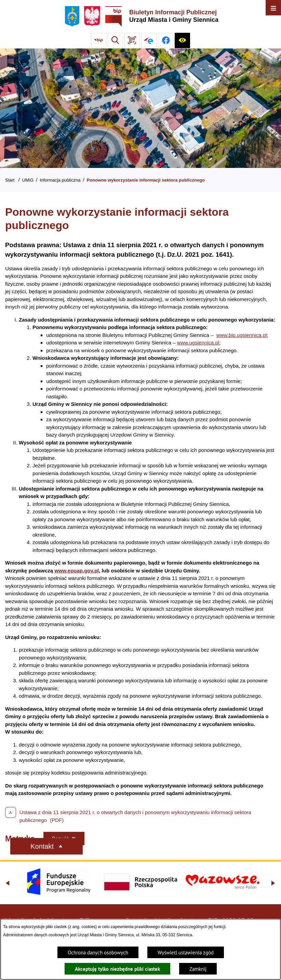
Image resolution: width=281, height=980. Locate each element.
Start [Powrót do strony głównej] (10, 180)
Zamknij (198, 969)
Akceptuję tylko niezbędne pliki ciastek (117, 969)
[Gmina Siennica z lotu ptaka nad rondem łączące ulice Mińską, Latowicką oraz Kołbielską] (140, 108)
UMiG (28, 180)
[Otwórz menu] (273, 8)
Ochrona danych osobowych (98, 953)
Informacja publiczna (60, 180)
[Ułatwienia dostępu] (182, 40)
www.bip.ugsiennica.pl (242, 335)
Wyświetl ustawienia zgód (186, 953)
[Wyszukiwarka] (115, 40)
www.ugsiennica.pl (198, 343)
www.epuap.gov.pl (77, 571)
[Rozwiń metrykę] (64, 839)
